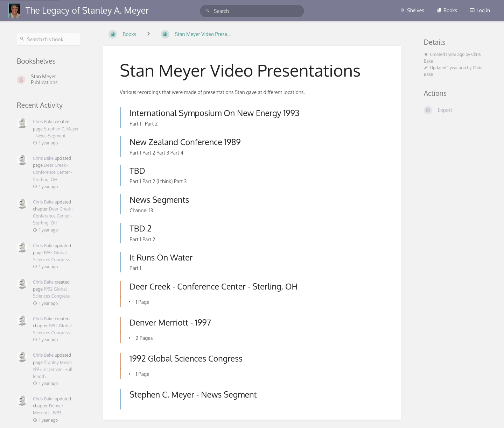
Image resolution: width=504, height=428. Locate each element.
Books (447, 10)
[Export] (456, 110)
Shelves (412, 10)
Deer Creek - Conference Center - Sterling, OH (53, 172)
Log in (480, 10)
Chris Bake (43, 121)
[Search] (209, 11)
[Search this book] (48, 39)
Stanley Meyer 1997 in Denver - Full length (53, 369)
